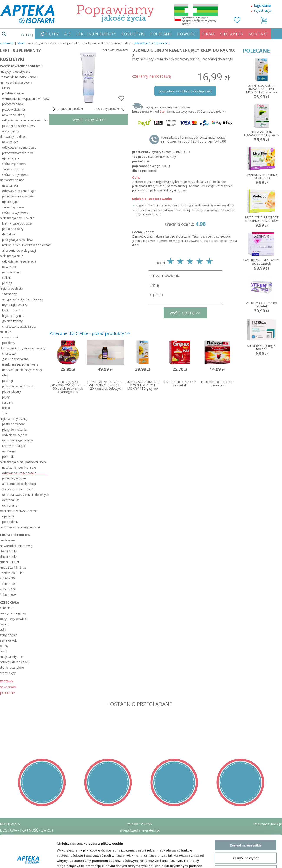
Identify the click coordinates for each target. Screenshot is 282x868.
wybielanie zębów (15, 435)
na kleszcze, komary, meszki (20, 527)
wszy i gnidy (11, 131)
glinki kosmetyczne (15, 359)
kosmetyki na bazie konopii (19, 77)
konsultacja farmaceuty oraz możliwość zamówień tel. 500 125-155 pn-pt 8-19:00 (193, 139)
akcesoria (9, 451)
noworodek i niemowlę (16, 546)
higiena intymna (13, 316)
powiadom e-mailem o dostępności (185, 91)
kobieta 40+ (8, 584)
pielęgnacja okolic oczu (18, 386)
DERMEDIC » (181, 152)
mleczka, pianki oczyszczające (23, 370)
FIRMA (208, 34)
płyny (6, 397)
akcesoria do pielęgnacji (19, 250)
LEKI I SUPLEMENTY (96, 34)
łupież (6, 88)
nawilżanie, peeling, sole (19, 467)
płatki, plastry (11, 391)
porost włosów (13, 104)
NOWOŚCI (187, 34)
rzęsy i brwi (10, 337)
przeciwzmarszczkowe (18, 153)
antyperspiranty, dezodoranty (23, 299)
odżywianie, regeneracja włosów (25, 120)
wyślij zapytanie (89, 119)
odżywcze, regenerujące (19, 147)
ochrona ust (11, 500)
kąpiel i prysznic (13, 310)
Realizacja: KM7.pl (268, 824)
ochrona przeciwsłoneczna (19, 511)
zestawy (7, 681)
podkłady (9, 343)
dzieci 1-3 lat (9, 551)
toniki (6, 408)
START (21, 43)
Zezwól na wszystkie (246, 736)
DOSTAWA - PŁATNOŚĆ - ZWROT (27, 830)
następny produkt (110, 109)
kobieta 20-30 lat (12, 573)
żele (5, 413)
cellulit (7, 278)
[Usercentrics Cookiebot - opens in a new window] (28, 780)
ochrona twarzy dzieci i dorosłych (25, 495)
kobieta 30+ (8, 578)
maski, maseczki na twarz (20, 364)
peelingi (7, 381)
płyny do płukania (14, 429)
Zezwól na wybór (246, 748)
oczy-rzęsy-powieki (13, 619)
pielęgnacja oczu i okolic (17, 218)
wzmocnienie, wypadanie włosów (25, 99)
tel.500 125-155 (140, 824)
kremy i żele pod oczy (17, 223)
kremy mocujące (14, 446)
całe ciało (7, 608)
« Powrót (7, 43)
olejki (6, 375)
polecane (7, 693)
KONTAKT (259, 34)
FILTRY (52, 34)
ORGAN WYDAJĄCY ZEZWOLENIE (27, 849)
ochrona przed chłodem (17, 489)
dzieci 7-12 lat (10, 562)
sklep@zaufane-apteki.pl (140, 830)
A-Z (68, 34)
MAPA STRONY (12, 861)
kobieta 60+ (8, 595)
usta (3, 629)
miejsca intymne (11, 657)
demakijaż (9, 234)
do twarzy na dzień (13, 137)
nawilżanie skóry (14, 115)
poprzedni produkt (67, 109)
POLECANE (161, 34)
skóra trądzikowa (14, 164)
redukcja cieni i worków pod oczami (25, 245)
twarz (4, 624)
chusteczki (9, 354)
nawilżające (10, 142)
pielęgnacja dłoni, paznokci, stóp (23, 462)
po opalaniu (10, 522)
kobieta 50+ (8, 589)
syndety (8, 402)
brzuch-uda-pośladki (14, 662)
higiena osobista (11, 288)
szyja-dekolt (8, 640)
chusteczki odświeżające (19, 326)
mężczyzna (8, 540)
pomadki (8, 457)
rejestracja (263, 10)
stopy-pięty (8, 673)
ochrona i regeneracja (18, 440)
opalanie (8, 516)
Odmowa (246, 761)
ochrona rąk (11, 505)
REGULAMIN (10, 824)
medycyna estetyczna (15, 71)
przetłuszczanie (13, 93)
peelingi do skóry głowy (19, 126)
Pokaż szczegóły (231, 780)
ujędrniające (11, 158)
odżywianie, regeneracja (152, 43)
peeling (7, 283)
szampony (9, 294)
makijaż (5, 332)
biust (3, 651)
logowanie (262, 5)
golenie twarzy (12, 321)
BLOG (5, 855)
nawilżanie (9, 267)
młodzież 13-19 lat (13, 567)
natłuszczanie (12, 272)
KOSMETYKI (133, 34)
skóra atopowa (13, 169)
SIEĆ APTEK (232, 34)
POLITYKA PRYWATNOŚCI (21, 837)
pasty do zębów (13, 424)
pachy (4, 646)
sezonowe (8, 687)
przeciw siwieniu (13, 109)
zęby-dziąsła (9, 635)
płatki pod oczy (13, 229)
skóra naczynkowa (15, 175)
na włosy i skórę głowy (16, 82)
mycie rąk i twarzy (15, 305)
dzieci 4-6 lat (9, 557)
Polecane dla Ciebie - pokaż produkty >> (90, 333)
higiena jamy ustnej (14, 419)
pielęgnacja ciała (12, 256)
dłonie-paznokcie (12, 667)
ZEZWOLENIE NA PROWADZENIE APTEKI (33, 843)
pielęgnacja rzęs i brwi (18, 240)
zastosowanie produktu (21, 66)
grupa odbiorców (15, 535)
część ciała (10, 602)
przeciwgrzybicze (14, 478)
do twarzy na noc (12, 180)
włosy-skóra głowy (13, 613)
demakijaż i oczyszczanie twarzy (23, 348)
